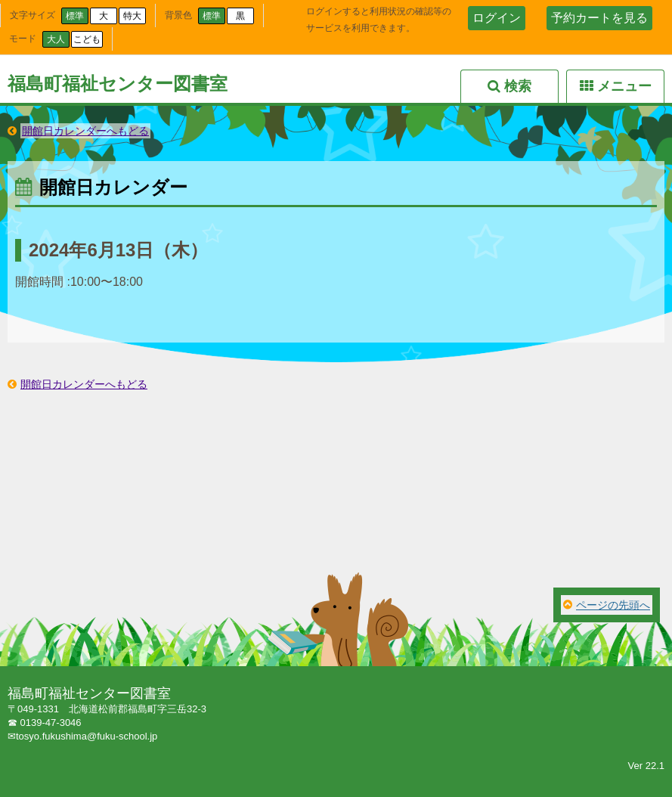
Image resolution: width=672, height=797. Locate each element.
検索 (518, 86)
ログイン (497, 18)
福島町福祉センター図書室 (118, 84)
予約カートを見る (599, 18)
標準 (75, 16)
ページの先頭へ (613, 605)
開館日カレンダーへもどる (85, 131)
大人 (56, 39)
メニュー (624, 86)
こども (87, 39)
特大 (132, 16)
